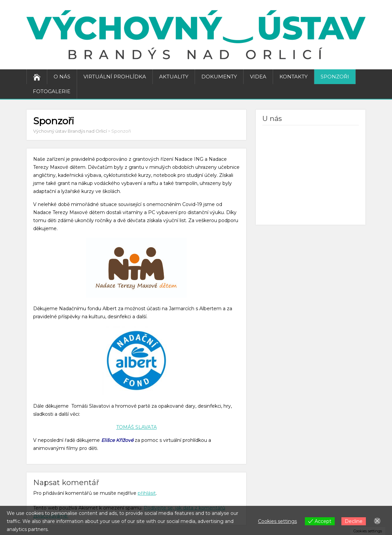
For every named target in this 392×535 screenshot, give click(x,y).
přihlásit (147, 493)
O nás (62, 77)
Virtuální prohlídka (115, 77)
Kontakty (293, 77)
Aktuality (174, 77)
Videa (258, 77)
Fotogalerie (52, 91)
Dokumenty (219, 77)
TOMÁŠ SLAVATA (137, 427)
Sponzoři (335, 77)
